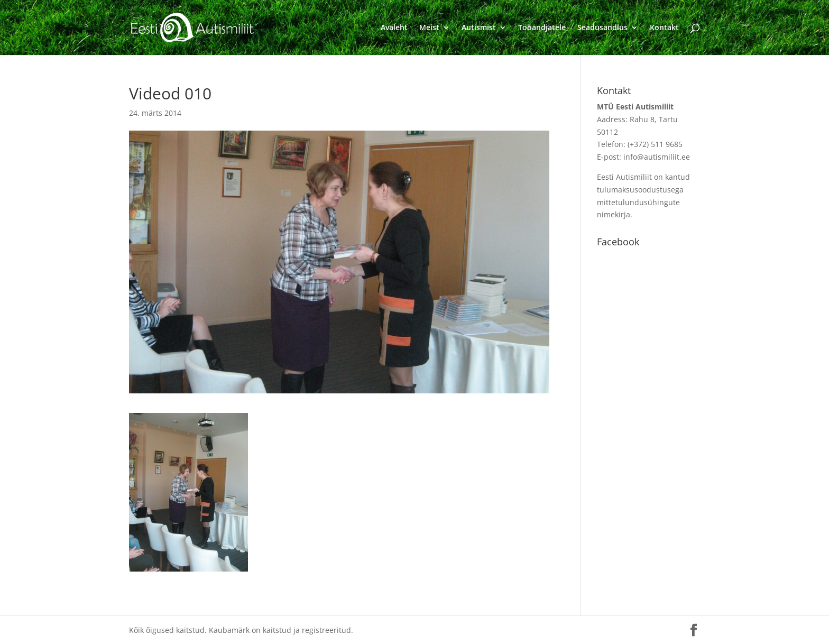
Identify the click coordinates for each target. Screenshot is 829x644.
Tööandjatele (542, 28)
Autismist (479, 28)
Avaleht (394, 28)
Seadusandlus (602, 28)
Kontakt (664, 28)
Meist (429, 28)
